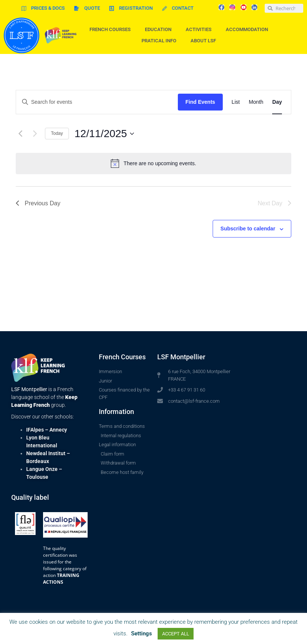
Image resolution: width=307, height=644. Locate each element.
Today (57, 133)
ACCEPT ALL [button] (176, 634)
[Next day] (35, 134)
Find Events (200, 102)
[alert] (153, 163)
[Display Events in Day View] (277, 102)
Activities (200, 30)
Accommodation (249, 30)
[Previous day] (20, 134)
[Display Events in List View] (236, 102)
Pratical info (161, 41)
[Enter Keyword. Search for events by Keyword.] (97, 102)
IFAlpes (35, 430)
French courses (112, 30)
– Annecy (55, 430)
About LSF (205, 41)
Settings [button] (142, 634)
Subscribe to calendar (248, 229)
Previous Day (38, 203)
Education (160, 30)
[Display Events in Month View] (256, 102)
